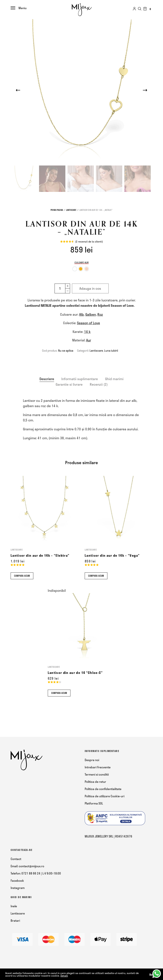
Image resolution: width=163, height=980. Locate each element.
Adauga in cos (90, 288)
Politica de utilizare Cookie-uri (105, 796)
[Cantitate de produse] (60, 288)
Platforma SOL (94, 803)
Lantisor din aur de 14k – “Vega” (112, 555)
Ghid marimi (114, 379)
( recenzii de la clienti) (89, 241)
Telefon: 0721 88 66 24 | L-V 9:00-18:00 (36, 873)
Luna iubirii (111, 351)
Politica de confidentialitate (103, 789)
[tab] (47, 379)
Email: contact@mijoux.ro (27, 866)
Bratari (15, 921)
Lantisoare (71, 210)
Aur (89, 340)
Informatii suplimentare (80, 379)
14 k (87, 332)
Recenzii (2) (99, 384)
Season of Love (89, 323)
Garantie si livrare (69, 384)
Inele (14, 906)
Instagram (18, 888)
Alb (81, 314)
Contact (16, 859)
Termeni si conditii (97, 774)
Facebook (17, 881)
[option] (75, 269)
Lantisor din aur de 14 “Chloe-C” (75, 673)
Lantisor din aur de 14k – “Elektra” (40, 555)
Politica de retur (95, 782)
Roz (100, 314)
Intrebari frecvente (98, 767)
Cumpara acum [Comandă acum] (22, 576)
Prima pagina (57, 210)
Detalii (64, 976)
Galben (91, 314)
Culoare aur (82, 262)
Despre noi (92, 760)
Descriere (47, 379)
